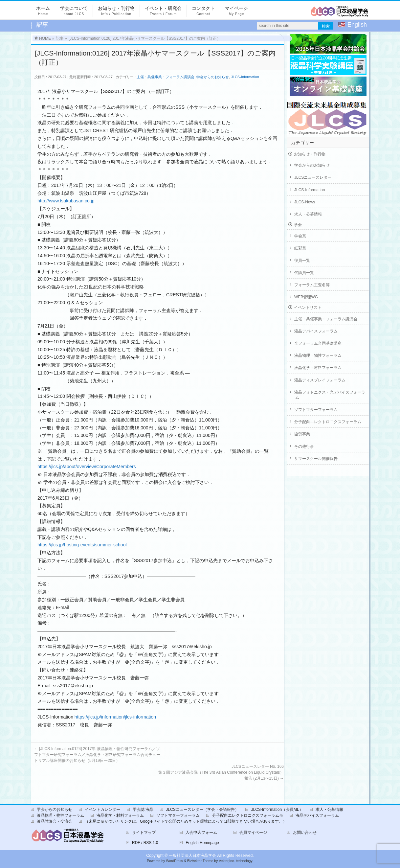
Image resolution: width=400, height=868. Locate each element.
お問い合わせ (305, 833)
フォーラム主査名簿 (312, 285)
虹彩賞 (300, 248)
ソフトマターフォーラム (316, 410)
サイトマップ (144, 833)
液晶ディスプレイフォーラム (320, 380)
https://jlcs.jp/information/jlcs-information (115, 717)
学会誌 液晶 (143, 810)
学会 (298, 225)
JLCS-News (305, 202)
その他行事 (304, 446)
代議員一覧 (304, 273)
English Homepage (202, 843)
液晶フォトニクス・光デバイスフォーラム (330, 395)
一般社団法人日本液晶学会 (192, 856)
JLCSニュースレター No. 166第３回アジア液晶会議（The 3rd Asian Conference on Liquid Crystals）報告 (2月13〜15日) (221, 772)
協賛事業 (302, 434)
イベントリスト (308, 308)
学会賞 (300, 236)
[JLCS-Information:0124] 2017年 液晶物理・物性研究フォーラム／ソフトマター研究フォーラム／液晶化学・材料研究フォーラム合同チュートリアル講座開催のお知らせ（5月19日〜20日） (97, 755)
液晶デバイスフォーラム (316, 331)
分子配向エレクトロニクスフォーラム (328, 422)
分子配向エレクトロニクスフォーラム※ (248, 815)
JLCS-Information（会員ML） (277, 810)
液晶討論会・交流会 (55, 821)
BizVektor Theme (200, 861)
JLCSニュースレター (313, 177)
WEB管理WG (306, 297)
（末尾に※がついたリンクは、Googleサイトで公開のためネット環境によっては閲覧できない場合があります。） (186, 821)
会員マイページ (253, 833)
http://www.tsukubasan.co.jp (66, 201)
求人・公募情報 (308, 214)
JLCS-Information (245, 77)
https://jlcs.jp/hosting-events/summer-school (82, 545)
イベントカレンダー (102, 810)
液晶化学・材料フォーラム (318, 368)
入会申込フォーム (201, 833)
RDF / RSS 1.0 (145, 843)
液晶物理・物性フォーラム (318, 355)
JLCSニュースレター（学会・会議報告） (202, 810)
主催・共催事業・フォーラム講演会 (166, 77)
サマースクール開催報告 (316, 459)
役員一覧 (302, 261)
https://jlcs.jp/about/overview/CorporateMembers (87, 467)
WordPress (174, 861)
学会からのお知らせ (213, 77)
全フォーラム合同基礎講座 (318, 343)
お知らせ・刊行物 (310, 154)
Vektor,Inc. (227, 861)
